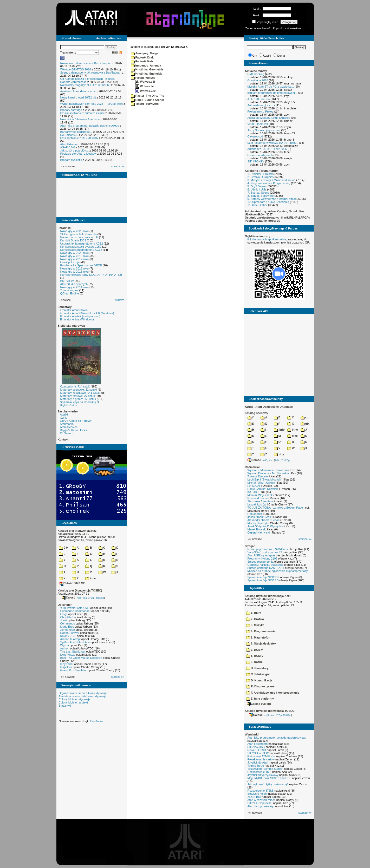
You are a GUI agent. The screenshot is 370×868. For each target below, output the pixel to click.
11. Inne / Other (257, 205)
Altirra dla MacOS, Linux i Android (269, 118)
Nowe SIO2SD (257, 750)
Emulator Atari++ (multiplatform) (80, 316)
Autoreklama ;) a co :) (261, 105)
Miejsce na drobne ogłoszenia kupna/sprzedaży (278, 571)
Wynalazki (252, 734)
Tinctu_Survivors (145, 104)
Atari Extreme (69, 144)
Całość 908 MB (259, 704)
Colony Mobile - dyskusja (75, 699)
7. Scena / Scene (258, 193)
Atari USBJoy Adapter (261, 555)
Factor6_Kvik (142, 61)
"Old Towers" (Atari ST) (75, 608)
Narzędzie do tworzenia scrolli (79, 237)
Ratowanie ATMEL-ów (262, 756)
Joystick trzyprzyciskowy (263, 775)
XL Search (67, 433)
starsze (120, 300)
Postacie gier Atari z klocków (78, 154)
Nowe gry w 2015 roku (74, 272)
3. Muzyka (255, 625)
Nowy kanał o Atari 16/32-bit (78, 97)
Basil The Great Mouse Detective (81, 658)
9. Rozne (254, 662)
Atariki (64, 415)
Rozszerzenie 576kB (261, 791)
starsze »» (118, 166)
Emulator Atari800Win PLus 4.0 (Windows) (87, 313)
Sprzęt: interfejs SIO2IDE (264, 577)
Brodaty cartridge (71, 110)
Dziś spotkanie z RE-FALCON (79, 138)
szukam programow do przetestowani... (272, 93)
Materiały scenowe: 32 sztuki (79, 390)
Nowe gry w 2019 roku (74, 256)
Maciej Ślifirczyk (258, 523)
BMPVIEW (67, 281)
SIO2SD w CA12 (258, 753)
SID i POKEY (256, 161)
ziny (279, 454)
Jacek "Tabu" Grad (259, 517)
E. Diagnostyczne (260, 686)
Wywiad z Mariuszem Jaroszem (268, 470)
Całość (69, 597)
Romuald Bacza (258, 498)
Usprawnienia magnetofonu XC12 (82, 244)
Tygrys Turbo (256, 766)
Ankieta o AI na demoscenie (78, 91)
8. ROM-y (255, 656)
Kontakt (63, 439)
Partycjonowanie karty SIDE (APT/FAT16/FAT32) (91, 275)
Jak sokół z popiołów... (74, 150)
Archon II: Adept (71, 639)
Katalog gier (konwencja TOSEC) (80, 590)
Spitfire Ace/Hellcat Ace (75, 642)
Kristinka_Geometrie (147, 69)
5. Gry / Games (257, 186)
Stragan (250, 546)
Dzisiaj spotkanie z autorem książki (83, 113)
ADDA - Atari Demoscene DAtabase (269, 407)
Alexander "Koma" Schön (264, 520)
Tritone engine (69, 290)
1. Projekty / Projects (261, 174)
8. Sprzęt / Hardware (261, 196)
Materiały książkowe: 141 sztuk (80, 393)
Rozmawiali (253, 467)
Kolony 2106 (68, 636)
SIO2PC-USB (256, 747)
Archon (65, 648)
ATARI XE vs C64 (259, 99)
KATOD (252, 492)
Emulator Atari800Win (74, 310)
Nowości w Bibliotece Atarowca (80, 119)
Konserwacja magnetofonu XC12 (81, 250)
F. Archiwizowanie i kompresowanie (273, 693)
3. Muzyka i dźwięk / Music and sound (272, 180)
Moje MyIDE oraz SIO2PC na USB (270, 778)
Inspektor (66, 667)
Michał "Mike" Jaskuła (261, 483)
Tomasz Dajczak (258, 476)
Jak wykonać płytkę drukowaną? (268, 784)
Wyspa (65, 645)
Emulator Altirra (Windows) (77, 319)
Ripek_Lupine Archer (147, 100)
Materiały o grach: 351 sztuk (78, 399)
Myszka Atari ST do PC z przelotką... (271, 87)
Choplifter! (67, 617)
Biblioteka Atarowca (71, 326)
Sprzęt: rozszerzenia (261, 562)
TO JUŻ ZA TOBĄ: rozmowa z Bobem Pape (275, 508)
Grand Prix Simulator (74, 670)
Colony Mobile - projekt (73, 702)
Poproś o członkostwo (287, 28)
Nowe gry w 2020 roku (74, 253)
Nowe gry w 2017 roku (74, 259)
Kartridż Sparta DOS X (75, 240)
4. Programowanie (261, 631)
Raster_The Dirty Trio (148, 96)
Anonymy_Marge (145, 53)
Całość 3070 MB (73, 583)
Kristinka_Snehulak (146, 74)
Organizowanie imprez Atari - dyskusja (83, 693)
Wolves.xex (145, 91)
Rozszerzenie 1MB (259, 772)
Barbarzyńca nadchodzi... (76, 132)
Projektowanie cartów (261, 759)
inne (91, 578)
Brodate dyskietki (71, 160)
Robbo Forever (70, 633)
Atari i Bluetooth (258, 744)
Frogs (64, 614)
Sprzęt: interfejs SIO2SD (263, 580)
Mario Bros (67, 627)
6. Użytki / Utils (257, 189)
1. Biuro (254, 613)
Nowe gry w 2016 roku (74, 268)
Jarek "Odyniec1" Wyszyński (266, 526)
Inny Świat (67, 664)
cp (305, 417)
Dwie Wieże (68, 655)
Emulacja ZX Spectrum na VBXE (81, 265)
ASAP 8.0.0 (68, 147)
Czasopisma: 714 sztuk (75, 386)
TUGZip (100, 598)
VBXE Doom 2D (258, 124)
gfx (305, 424)
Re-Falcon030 (69, 135)
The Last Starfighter (73, 652)
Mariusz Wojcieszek (260, 495)
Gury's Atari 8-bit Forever (76, 421)
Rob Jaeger (255, 514)
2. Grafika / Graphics (261, 177)
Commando (68, 623)
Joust (64, 620)
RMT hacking (256, 74)
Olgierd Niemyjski (259, 532)
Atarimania (67, 424)
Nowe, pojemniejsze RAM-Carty (268, 549)
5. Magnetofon (258, 637)
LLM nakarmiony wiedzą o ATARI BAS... (273, 143)
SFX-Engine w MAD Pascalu (79, 234)
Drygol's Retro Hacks (73, 430)
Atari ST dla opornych (74, 284)
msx (293, 436)
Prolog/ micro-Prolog (261, 111)
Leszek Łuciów (257, 504)
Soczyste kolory (258, 794)
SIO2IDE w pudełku (260, 803)
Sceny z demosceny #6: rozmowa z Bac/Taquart (91, 73)
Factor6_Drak (142, 57)
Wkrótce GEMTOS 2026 (76, 69)
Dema (281, 56)
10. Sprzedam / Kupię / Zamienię (268, 202)
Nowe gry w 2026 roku (74, 231)
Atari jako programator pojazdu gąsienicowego (90, 126)
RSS (117, 52)
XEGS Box (254, 797)
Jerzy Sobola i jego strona (264, 130)
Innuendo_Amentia (146, 65)
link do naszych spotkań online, (267, 239)
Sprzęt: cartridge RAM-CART (266, 568)
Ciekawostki (255, 136)
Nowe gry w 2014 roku (74, 287)
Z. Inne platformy (260, 699)
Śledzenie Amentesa (261, 501)
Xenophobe (68, 630)
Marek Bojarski (257, 529)
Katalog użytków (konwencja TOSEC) (270, 711)
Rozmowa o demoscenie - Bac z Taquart (86, 63)
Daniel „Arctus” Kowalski (263, 489)
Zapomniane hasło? (258, 28)
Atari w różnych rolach (262, 800)
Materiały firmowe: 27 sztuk (78, 396)
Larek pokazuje (70, 262)
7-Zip (92, 598)
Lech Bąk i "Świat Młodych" (265, 479)
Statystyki (65, 706)
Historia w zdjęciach (260, 155)
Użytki (267, 56)
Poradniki (64, 228)
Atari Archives (69, 427)
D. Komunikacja (259, 680)
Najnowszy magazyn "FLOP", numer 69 (85, 85)
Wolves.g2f (145, 82)
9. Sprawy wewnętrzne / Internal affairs (272, 199)
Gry (255, 56)
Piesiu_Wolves (143, 78)
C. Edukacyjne (258, 674)
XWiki (64, 418)
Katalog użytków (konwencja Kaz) (268, 596)
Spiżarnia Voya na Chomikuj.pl (79, 402)
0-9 (63, 548)
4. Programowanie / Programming (269, 183)
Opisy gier (65, 605)
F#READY (254, 486)
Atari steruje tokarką (260, 806)
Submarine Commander (76, 611)
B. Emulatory (257, 668)
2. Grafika (255, 619)
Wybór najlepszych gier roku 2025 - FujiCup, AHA (92, 104)
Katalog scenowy (257, 413)
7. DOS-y (255, 650)
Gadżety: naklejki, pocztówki (265, 565)
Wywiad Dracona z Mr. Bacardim (268, 473)
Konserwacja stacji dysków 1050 (81, 247)
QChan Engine (70, 293)
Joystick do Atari (258, 762)
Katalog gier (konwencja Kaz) (78, 531)
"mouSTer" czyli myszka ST (265, 552)
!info (279, 430)
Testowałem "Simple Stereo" (265, 769)
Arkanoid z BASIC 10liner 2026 (267, 149)
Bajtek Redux (69, 405)
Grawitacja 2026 (258, 80)
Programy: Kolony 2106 (262, 558)
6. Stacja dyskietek (261, 643)
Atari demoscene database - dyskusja (83, 696)
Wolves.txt (145, 86)
